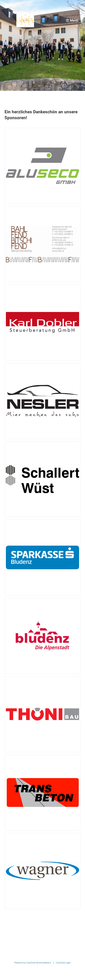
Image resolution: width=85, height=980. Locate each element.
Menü (72, 20)
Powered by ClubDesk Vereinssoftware (33, 963)
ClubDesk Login (63, 963)
